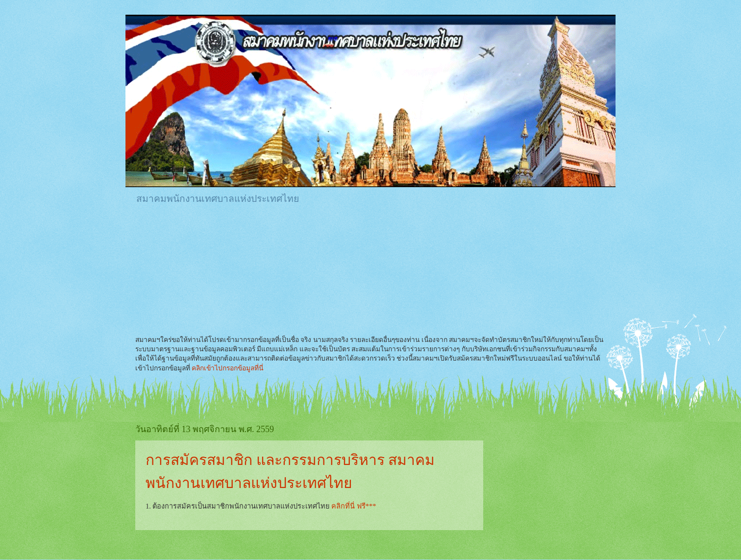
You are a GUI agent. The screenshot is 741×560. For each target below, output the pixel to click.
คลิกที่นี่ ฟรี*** (354, 506)
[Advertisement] (314, 240)
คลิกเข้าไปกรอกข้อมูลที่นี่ (227, 368)
